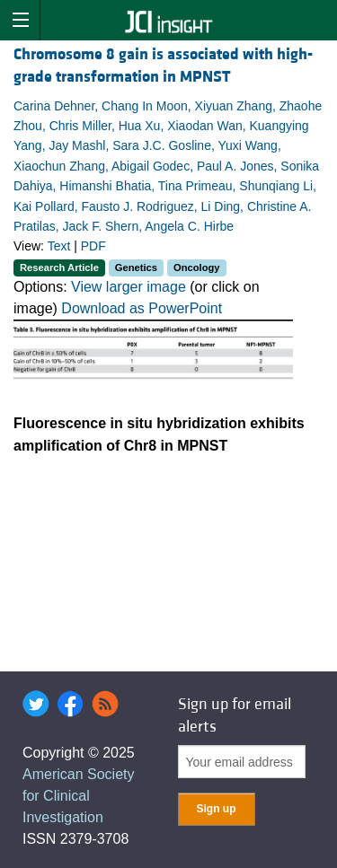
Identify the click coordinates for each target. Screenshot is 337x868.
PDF (93, 246)
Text (59, 246)
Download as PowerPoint (142, 308)
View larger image (129, 287)
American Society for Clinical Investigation (79, 796)
